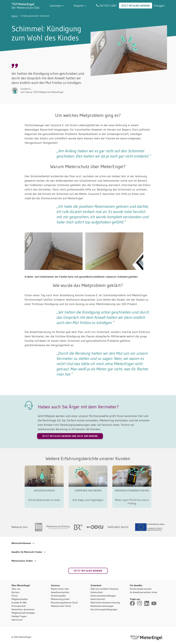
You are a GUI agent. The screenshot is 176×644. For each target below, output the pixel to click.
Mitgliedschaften (20, 599)
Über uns (16, 589)
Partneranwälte (58, 596)
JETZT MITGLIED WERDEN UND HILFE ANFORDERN (70, 436)
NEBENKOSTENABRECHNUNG (132, 491)
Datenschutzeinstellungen (103, 596)
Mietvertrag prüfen (60, 599)
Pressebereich (19, 606)
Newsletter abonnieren (23, 609)
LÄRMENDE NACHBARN (88, 491)
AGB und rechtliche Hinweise (105, 589)
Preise (15, 596)
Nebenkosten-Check (61, 606)
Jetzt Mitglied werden (136, 6)
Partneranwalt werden (141, 589)
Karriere (16, 592)
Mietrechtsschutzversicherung (105, 603)
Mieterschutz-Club (60, 589)
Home (14, 16)
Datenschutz (97, 592)
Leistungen (67, 6)
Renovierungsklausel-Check (64, 603)
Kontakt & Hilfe (19, 603)
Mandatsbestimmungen (102, 606)
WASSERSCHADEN (44, 491)
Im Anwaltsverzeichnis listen (144, 592)
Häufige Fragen (19, 616)
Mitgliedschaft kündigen (23, 613)
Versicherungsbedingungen (104, 609)
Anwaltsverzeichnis (60, 592)
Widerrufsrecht (98, 599)
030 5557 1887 (106, 6)
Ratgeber (85, 6)
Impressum (17, 620)
